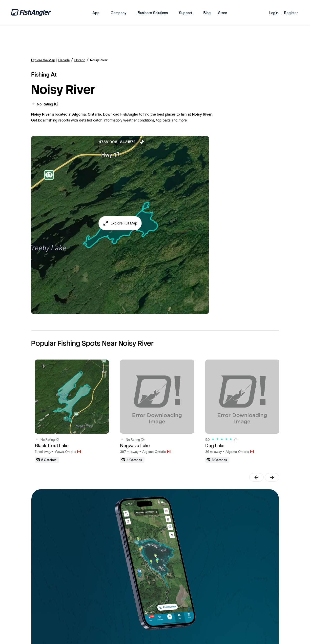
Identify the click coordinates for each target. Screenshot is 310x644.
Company (119, 13)
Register (291, 13)
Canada (64, 60)
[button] (120, 223)
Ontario (80, 60)
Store (223, 13)
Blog (207, 13)
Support (186, 13)
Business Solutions (153, 13)
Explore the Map (43, 60)
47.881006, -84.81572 (122, 142)
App (96, 13)
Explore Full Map (124, 223)
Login (274, 13)
